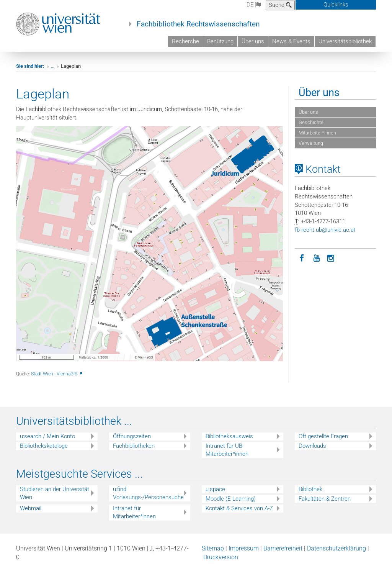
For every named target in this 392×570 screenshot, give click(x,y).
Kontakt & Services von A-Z (239, 508)
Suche (280, 5)
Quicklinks (336, 5)
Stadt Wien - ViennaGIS (57, 374)
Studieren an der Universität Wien (55, 493)
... (53, 66)
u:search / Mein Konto (47, 436)
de (254, 5)
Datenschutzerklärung (336, 548)
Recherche (185, 41)
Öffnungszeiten (132, 436)
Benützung (220, 41)
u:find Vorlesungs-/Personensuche (148, 493)
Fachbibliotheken (134, 446)
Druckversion (221, 557)
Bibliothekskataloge (44, 446)
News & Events (291, 41)
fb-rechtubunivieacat (325, 230)
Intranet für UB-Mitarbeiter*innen (227, 450)
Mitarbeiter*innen (317, 133)
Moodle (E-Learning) (231, 499)
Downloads (312, 446)
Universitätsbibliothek (345, 41)
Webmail (31, 508)
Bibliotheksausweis (229, 436)
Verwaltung (311, 143)
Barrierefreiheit (283, 548)
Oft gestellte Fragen (323, 436)
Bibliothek (310, 489)
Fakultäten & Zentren (325, 499)
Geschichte (311, 122)
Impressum (244, 548)
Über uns (253, 41)
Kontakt (318, 169)
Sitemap (213, 548)
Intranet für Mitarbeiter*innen (134, 512)
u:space (215, 489)
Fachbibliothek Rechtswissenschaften (198, 24)
